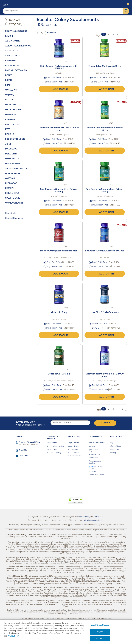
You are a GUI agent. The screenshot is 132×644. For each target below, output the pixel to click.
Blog (112, 443)
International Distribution (94, 450)
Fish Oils (10, 134)
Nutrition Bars (13, 174)
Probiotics (11, 183)
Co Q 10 (9, 100)
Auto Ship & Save (75, 456)
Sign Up (105, 423)
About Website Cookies (95, 462)
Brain (8, 85)
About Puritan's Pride (97, 443)
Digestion (11, 115)
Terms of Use (99, 517)
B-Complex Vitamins (16, 70)
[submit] (126, 11)
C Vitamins (11, 90)
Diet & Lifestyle (13, 110)
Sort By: (40, 33)
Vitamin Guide (115, 446)
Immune (9, 36)
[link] (55, 502)
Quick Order (115, 449)
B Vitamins (11, 61)
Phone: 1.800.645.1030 (29, 442)
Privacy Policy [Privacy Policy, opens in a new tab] (13, 636)
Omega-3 (10, 178)
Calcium (10, 95)
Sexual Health (13, 193)
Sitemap (113, 453)
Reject (100, 632)
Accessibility (94, 472)
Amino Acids (12, 51)
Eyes (8, 129)
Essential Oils (13, 125)
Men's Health (12, 159)
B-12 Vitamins (12, 66)
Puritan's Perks (74, 453)
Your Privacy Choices (96, 467)
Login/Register (74, 443)
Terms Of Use (94, 458)
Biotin (8, 80)
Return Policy (52, 449)
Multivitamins (13, 164)
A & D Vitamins (13, 41)
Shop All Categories (16, 31)
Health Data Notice (96, 475)
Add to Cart (59, 89)
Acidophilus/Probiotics (18, 46)
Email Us (23, 450)
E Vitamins (11, 120)
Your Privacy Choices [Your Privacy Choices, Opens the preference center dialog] (100, 625)
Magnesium (11, 149)
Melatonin (11, 154)
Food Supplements (15, 139)
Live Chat (23, 456)
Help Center (52, 443)
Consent (100, 639)
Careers (92, 446)
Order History (73, 446)
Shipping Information (55, 446)
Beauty (9, 75)
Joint (8, 144)
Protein (9, 188)
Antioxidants (12, 56)
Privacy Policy (94, 455)
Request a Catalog (54, 453)
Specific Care (13, 198)
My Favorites (73, 449)
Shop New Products (16, 169)
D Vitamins (11, 105)
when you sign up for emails (30, 423)
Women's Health (14, 203)
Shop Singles (11, 213)
